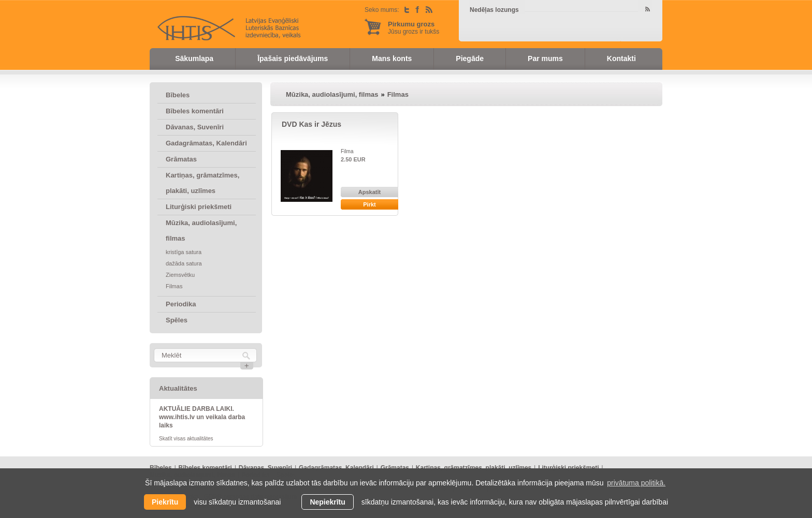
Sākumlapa (194, 58)
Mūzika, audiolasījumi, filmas (201, 231)
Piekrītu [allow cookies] (165, 502)
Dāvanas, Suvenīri (195, 127)
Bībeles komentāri (195, 111)
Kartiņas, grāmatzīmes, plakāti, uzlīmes (202, 183)
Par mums (545, 58)
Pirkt (369, 204)
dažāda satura (184, 263)
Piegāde (470, 58)
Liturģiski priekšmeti (199, 207)
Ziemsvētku (180, 275)
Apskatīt (369, 192)
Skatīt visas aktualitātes (186, 439)
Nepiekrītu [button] (327, 502)
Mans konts (392, 58)
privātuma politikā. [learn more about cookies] (636, 483)
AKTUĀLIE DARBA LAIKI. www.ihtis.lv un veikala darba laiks (202, 417)
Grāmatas (181, 159)
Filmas (174, 286)
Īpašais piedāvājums (293, 58)
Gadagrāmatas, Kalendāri (206, 143)
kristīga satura (184, 252)
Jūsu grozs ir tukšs (414, 28)
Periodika (181, 304)
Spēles (177, 320)
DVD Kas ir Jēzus (311, 124)
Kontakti (621, 58)
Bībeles (178, 95)
